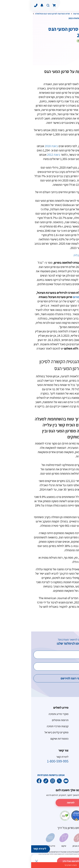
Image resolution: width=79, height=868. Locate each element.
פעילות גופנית (69, 775)
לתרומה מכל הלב (39, 861)
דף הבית (73, 14)
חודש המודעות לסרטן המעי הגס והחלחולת (21, 14)
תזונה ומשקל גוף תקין (66, 769)
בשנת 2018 (20, 146)
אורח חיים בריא (60, 14)
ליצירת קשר (8, 849)
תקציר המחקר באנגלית (55, 255)
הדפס (55, 55)
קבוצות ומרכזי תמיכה (26, 726)
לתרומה (39, 803)
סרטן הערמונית (69, 726)
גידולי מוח (72, 739)
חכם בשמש (71, 763)
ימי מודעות (46, 14)
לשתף (69, 55)
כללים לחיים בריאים (67, 781)
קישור (72, 611)
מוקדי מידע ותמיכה (27, 714)
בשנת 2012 (22, 155)
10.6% (57, 192)
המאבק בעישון (69, 757)
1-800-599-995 (27, 761)
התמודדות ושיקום (28, 739)
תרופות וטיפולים (29, 720)
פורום (45, 297)
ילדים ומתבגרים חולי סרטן (63, 732)
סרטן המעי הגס (69, 720)
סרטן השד (72, 714)
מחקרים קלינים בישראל (25, 732)
